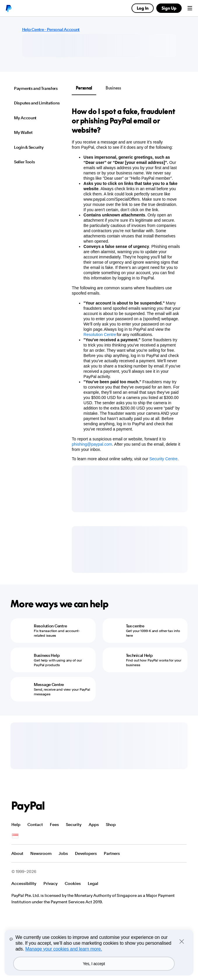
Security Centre (163, 459)
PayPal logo (8, 8)
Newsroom (41, 853)
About (17, 853)
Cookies (73, 883)
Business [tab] (113, 88)
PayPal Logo (28, 807)
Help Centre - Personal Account (51, 29)
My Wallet (23, 132)
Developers (86, 853)
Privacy (51, 883)
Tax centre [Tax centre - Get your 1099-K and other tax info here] (135, 626)
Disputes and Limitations (37, 103)
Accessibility (24, 883)
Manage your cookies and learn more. (64, 949)
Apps (94, 825)
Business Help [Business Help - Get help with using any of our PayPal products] (47, 655)
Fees (54, 825)
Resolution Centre (100, 335)
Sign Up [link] (169, 8)
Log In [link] (143, 8)
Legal (93, 883)
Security (74, 825)
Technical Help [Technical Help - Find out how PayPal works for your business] (139, 655)
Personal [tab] (84, 88)
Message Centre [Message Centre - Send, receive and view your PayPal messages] (49, 685)
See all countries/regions (15, 836)
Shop (111, 825)
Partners (112, 853)
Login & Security (29, 147)
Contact (35, 825)
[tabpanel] (126, 284)
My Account (25, 118)
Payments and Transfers (36, 88)
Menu (190, 8)
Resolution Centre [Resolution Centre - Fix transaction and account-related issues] (50, 626)
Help (16, 825)
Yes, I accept (94, 964)
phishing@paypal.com (92, 444)
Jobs (63, 853)
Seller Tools (24, 162)
